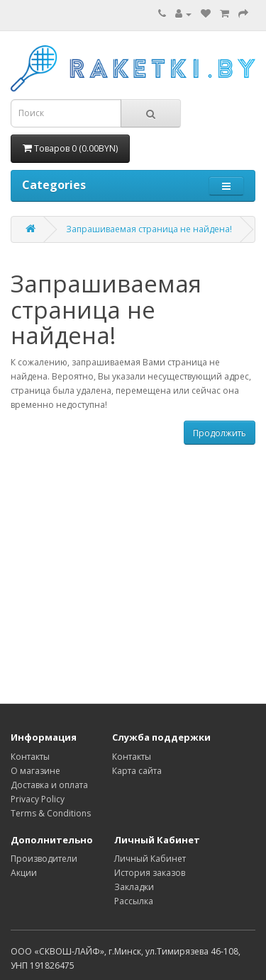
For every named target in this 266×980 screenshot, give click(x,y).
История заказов (150, 873)
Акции (24, 873)
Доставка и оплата (49, 785)
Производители (44, 859)
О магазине (35, 771)
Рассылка (134, 901)
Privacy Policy (38, 799)
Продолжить (220, 433)
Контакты (30, 757)
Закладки (134, 887)
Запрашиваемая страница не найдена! (149, 229)
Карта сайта (137, 771)
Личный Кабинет (150, 859)
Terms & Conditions (51, 813)
